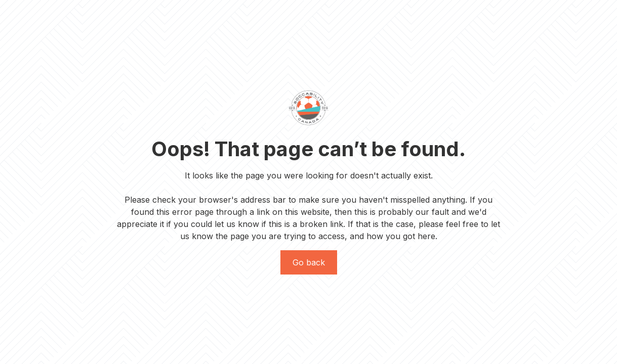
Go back (309, 262)
